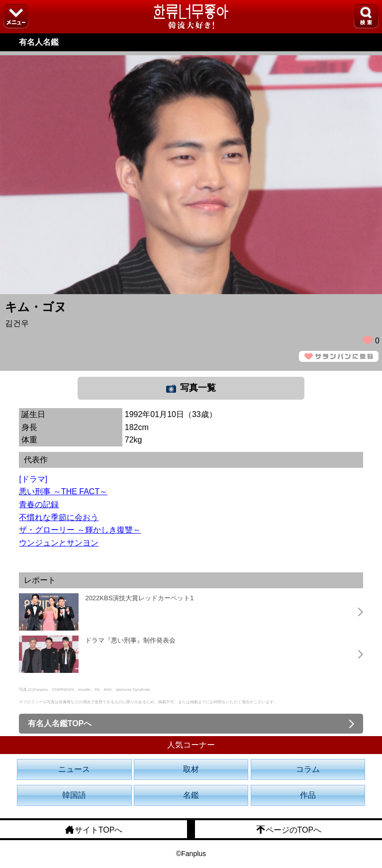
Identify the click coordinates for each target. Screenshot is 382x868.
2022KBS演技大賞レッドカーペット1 (139, 598)
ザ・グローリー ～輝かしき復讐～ (80, 530)
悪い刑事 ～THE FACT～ (63, 491)
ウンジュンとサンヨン (59, 543)
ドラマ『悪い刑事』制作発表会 (130, 640)
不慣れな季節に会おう (59, 517)
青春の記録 (39, 504)
